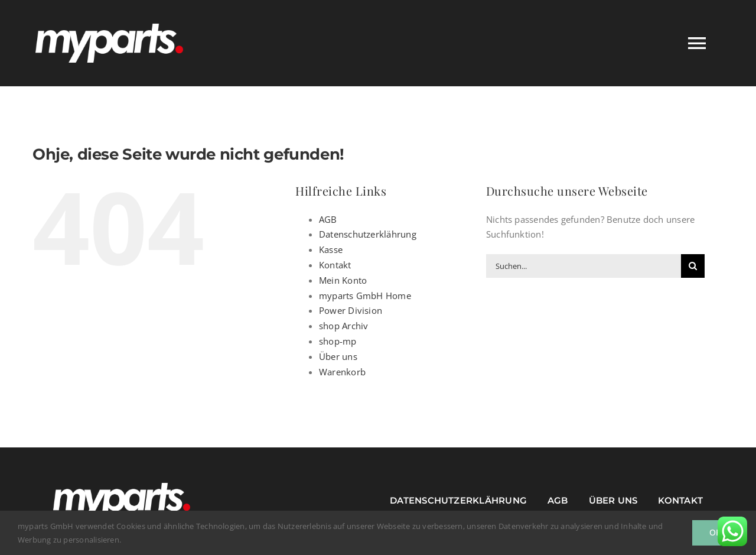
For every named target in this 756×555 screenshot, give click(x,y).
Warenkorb (342, 372)
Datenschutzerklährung (368, 234)
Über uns (338, 356)
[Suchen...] (584, 266)
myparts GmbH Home (365, 296)
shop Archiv (343, 326)
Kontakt (335, 265)
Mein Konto (343, 280)
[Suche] (693, 266)
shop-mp (338, 341)
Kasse (331, 249)
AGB (328, 219)
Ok (715, 532)
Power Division (351, 310)
